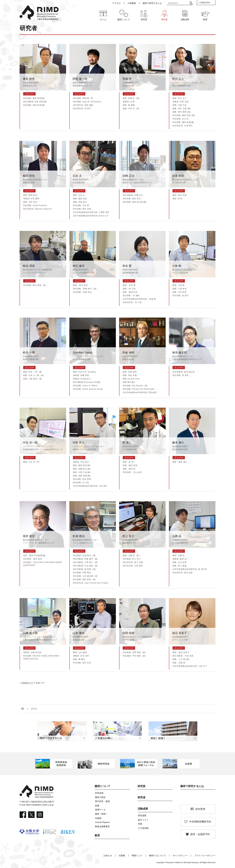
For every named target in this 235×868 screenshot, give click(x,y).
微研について (102, 786)
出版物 (98, 818)
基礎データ (100, 810)
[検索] (177, 4)
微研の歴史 (100, 797)
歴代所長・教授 (102, 801)
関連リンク (137, 856)
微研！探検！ (101, 814)
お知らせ (108, 856)
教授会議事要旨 (102, 826)
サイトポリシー (180, 856)
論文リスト (143, 820)
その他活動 (143, 828)
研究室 (141, 786)
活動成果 (143, 809)
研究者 (141, 797)
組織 (97, 806)
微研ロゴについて (157, 856)
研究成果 (142, 816)
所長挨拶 (99, 793)
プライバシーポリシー (205, 856)
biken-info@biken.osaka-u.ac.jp (40, 805)
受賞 (140, 824)
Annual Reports (102, 822)
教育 (97, 835)
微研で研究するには (192, 786)
